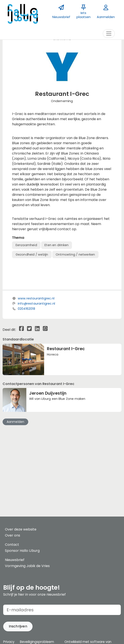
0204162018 (26, 370)
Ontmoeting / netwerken (75, 255)
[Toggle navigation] (109, 34)
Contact (12, 545)
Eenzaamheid (26, 245)
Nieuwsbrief (15, 560)
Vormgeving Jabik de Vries (27, 566)
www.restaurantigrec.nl (36, 360)
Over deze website (21, 529)
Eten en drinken (57, 245)
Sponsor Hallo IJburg (22, 551)
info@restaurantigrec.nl (36, 365)
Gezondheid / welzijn (32, 255)
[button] (18, 626)
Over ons (13, 535)
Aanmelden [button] (16, 483)
